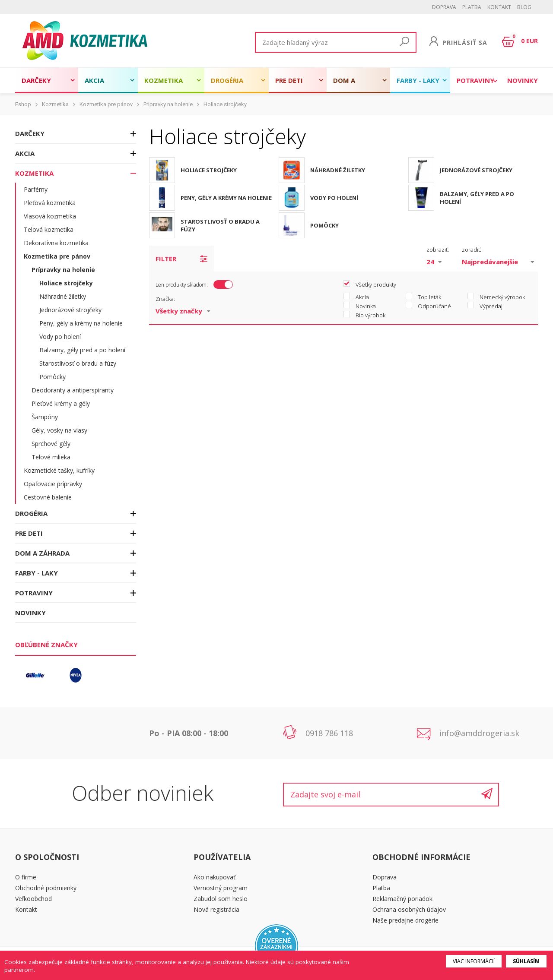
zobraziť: (438, 250)
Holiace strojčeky (225, 104)
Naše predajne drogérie (405, 920)
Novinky (523, 80)
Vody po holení (60, 337)
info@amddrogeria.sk (479, 733)
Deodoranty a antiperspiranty (73, 390)
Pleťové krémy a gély (61, 403)
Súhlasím (526, 961)
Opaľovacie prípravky (53, 484)
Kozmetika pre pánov (106, 104)
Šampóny (45, 417)
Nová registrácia (216, 909)
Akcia (94, 80)
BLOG (524, 7)
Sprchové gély (51, 444)
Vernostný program (221, 888)
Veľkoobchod (33, 899)
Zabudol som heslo (221, 899)
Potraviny (475, 80)
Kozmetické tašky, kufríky (59, 470)
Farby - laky (418, 80)
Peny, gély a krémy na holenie (81, 323)
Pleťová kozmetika (50, 203)
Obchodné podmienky (46, 888)
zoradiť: (472, 250)
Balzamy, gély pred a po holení (82, 350)
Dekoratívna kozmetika (56, 243)
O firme (26, 877)
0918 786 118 (329, 733)
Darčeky (36, 80)
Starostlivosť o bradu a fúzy (78, 363)
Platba (472, 7)
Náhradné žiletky (63, 296)
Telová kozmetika (49, 229)
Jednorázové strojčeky (70, 310)
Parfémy (36, 189)
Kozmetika (164, 80)
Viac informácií (474, 961)
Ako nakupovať (215, 877)
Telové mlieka (51, 457)
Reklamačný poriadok (402, 899)
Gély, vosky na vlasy (59, 430)
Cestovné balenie (48, 497)
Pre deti (289, 80)
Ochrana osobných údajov (409, 909)
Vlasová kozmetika (50, 216)
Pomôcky (52, 377)
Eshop (23, 104)
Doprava (444, 7)
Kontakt (499, 7)
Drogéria (227, 80)
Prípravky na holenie (168, 104)
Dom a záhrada (348, 85)
